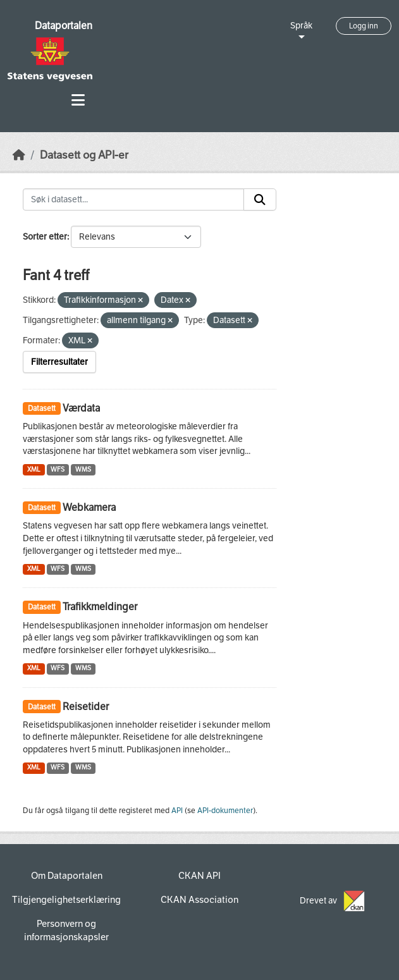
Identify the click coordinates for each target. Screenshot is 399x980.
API (177, 811)
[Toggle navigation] (78, 100)
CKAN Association (199, 900)
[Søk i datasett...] (133, 200)
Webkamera (89, 507)
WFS (58, 469)
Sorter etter (45, 237)
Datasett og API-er (84, 155)
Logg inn (364, 26)
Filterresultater (59, 362)
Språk (301, 26)
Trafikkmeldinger (100, 607)
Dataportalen (64, 26)
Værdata (81, 408)
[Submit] (260, 200)
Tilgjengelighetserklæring (66, 900)
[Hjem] (19, 155)
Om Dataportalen (67, 876)
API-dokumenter (225, 811)
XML (34, 469)
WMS (83, 469)
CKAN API (199, 876)
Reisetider (86, 707)
